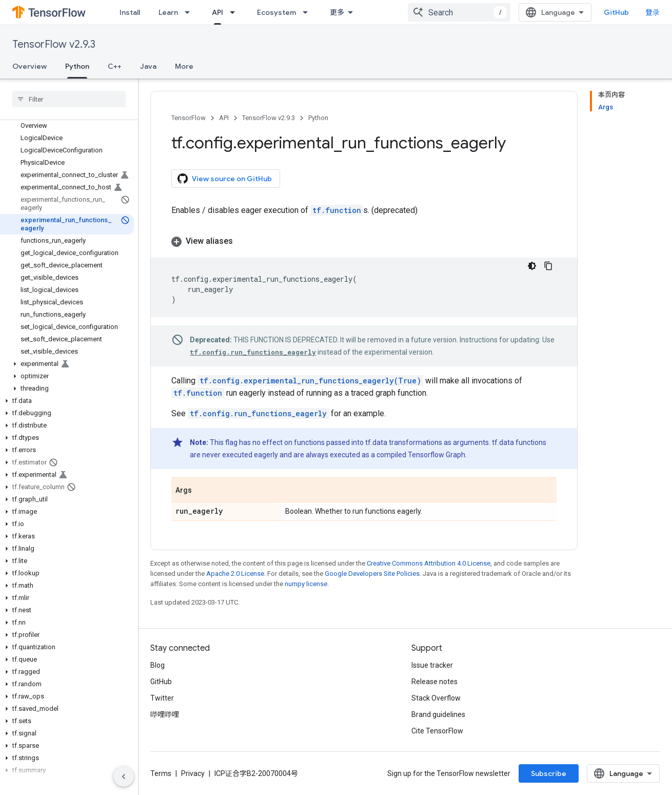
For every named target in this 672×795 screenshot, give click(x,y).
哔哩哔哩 (165, 714)
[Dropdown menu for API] (235, 12)
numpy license (306, 584)
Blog (157, 665)
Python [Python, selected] (77, 66)
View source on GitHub (225, 179)
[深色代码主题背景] (532, 266)
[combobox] (459, 12)
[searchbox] (69, 99)
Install (130, 12)
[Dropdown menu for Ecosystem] (308, 12)
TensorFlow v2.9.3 (54, 44)
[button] (67, 364)
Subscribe (549, 773)
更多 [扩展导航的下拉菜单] (337, 12)
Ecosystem (276, 12)
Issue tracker (432, 665)
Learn (168, 12)
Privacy (193, 773)
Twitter (162, 698)
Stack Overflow (436, 698)
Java (148, 66)
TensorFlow (189, 118)
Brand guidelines (438, 714)
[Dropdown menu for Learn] (190, 12)
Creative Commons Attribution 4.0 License (429, 563)
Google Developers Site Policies (372, 574)
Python (318, 118)
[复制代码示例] (548, 266)
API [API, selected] (218, 12)
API (224, 118)
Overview (29, 66)
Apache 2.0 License (235, 574)
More (184, 66)
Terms (161, 773)
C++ (115, 66)
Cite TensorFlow (437, 731)
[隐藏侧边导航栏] (124, 777)
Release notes (434, 682)
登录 (653, 12)
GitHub (616, 12)
